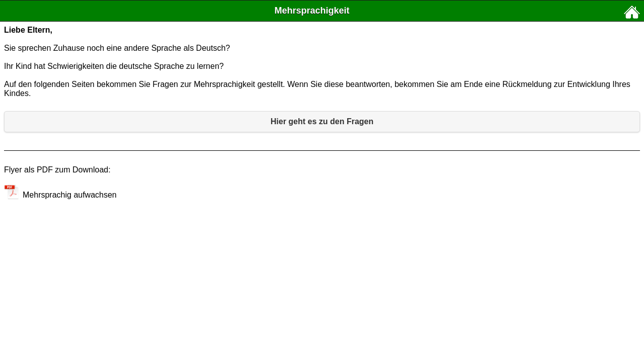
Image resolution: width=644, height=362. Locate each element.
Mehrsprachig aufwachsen (60, 195)
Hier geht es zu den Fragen (322, 121)
